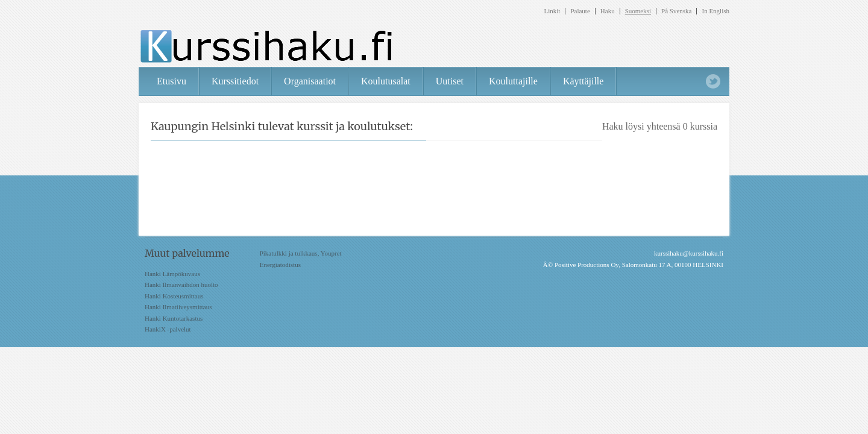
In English (715, 11)
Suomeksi (638, 11)
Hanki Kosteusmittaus (174, 296)
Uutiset (450, 81)
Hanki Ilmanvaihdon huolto (181, 285)
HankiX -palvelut (168, 329)
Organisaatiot (310, 81)
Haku (608, 11)
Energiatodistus (280, 265)
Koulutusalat (386, 81)
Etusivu (171, 81)
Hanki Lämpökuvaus (172, 274)
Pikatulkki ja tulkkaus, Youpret (301, 253)
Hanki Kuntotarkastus (174, 318)
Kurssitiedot (235, 81)
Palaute (580, 11)
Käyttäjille (583, 81)
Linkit (552, 11)
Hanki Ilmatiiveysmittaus (178, 307)
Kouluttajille (513, 81)
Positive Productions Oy (587, 265)
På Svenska (676, 11)
